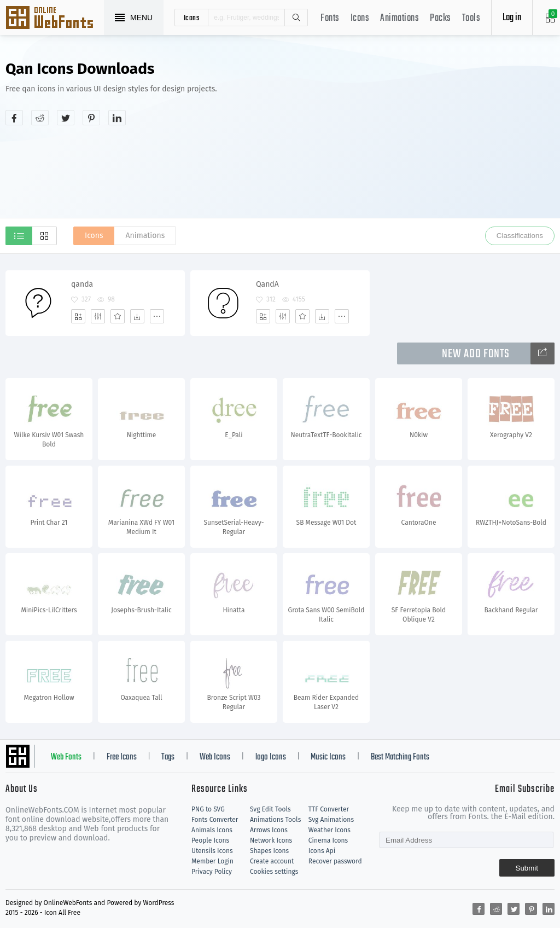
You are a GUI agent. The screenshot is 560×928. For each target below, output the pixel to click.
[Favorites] (118, 316)
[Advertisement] (447, 139)
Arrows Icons (269, 830)
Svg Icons (55, 19)
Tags (168, 757)
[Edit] (98, 316)
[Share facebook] (14, 118)
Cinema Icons (328, 840)
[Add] (78, 316)
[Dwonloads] (137, 316)
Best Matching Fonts (400, 757)
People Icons (210, 840)
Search (296, 18)
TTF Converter (329, 809)
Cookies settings (274, 872)
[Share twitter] (66, 118)
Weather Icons (329, 830)
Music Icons (328, 757)
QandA (267, 284)
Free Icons (122, 757)
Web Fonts (66, 757)
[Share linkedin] (117, 118)
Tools (471, 18)
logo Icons (271, 757)
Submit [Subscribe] (527, 868)
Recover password (335, 861)
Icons (360, 18)
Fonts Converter (215, 820)
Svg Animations (331, 820)
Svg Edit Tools (270, 809)
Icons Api (322, 851)
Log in (512, 18)
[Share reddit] (40, 118)
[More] (157, 316)
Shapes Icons (269, 851)
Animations (399, 18)
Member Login (212, 861)
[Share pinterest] (91, 118)
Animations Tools (275, 820)
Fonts (330, 18)
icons (192, 18)
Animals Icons (212, 830)
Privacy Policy (212, 872)
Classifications (520, 236)
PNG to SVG (208, 809)
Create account (272, 861)
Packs (441, 18)
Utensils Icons (212, 851)
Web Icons (215, 757)
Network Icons (271, 840)
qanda (82, 284)
